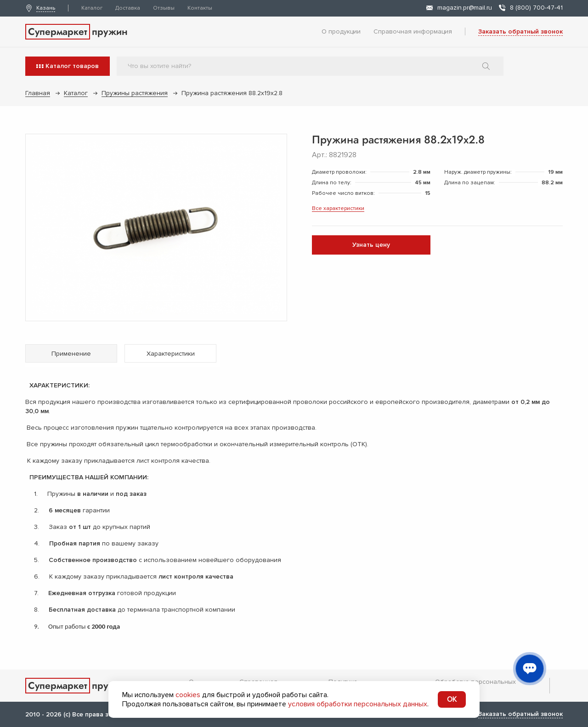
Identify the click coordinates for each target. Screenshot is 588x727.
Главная (38, 93)
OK (452, 699)
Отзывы (164, 8)
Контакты (200, 8)
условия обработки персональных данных (358, 704)
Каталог (92, 8)
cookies (188, 695)
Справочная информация (413, 31)
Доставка (128, 8)
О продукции (341, 31)
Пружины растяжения (135, 93)
